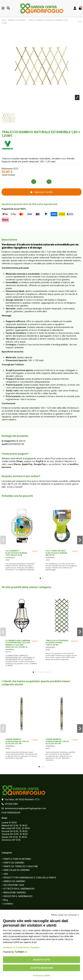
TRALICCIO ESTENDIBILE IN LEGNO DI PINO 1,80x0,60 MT (57, 643)
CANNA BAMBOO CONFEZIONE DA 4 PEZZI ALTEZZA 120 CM (17, 741)
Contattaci (8, 904)
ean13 (5, 444)
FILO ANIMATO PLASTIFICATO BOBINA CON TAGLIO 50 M (16, 553)
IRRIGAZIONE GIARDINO (15, 892)
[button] (40, 578)
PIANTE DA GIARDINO (14, 863)
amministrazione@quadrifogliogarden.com (25, 808)
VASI (6, 874)
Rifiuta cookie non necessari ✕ (65, 915)
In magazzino (9, 441)
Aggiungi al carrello (42, 192)
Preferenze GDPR (42, 976)
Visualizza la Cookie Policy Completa (21, 947)
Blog (6, 900)
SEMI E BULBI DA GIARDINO (17, 870)
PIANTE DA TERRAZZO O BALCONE (21, 866)
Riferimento (7, 169)
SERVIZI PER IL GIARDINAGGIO (18, 896)
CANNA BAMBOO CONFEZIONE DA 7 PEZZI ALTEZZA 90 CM (57, 741)
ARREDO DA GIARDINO (14, 881)
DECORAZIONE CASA (14, 885)
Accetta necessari (41, 968)
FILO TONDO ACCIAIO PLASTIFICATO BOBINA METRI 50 (56, 553)
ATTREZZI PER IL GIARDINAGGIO (19, 889)
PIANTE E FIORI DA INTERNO (17, 859)
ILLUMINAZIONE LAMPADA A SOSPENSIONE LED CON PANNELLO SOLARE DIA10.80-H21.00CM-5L (18, 644)
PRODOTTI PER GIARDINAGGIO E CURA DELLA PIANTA (30, 878)
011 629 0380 (11, 804)
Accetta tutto (42, 960)
